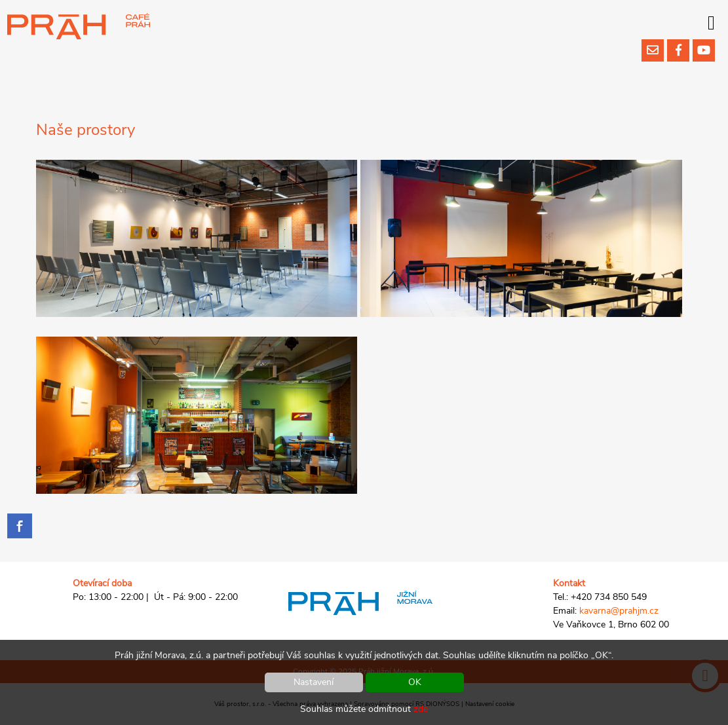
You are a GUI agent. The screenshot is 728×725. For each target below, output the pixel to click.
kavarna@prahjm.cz (619, 611)
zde (421, 709)
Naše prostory (86, 130)
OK (415, 682)
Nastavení (314, 682)
